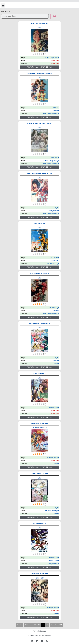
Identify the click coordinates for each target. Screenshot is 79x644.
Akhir (60, 625)
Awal (26, 625)
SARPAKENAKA (39, 524)
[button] (3, 5)
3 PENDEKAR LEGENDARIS (39, 324)
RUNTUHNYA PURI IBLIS (40, 274)
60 (39, 625)
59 (35, 625)
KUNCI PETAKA (40, 374)
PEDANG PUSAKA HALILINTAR (39, 174)
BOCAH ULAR (39, 224)
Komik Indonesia (40, 631)
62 (47, 625)
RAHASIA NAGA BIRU (39, 23)
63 (52, 625)
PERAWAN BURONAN (40, 424)
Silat (40, 28)
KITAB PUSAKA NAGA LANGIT (40, 124)
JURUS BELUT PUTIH (39, 474)
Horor (40, 428)
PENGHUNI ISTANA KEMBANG (40, 74)
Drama (34, 428)
